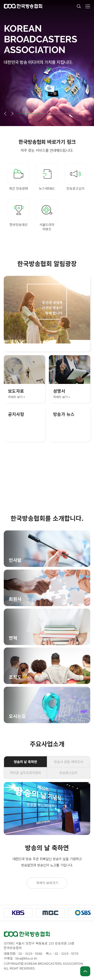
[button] (5, 114)
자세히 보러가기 (47, 883)
